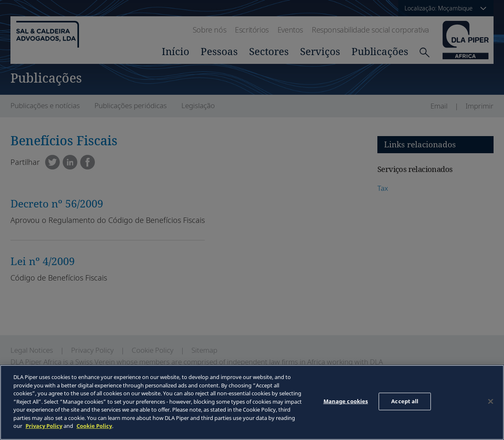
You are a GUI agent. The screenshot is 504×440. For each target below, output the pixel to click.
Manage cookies (346, 401)
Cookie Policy (94, 426)
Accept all (405, 401)
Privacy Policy (44, 426)
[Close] (491, 402)
